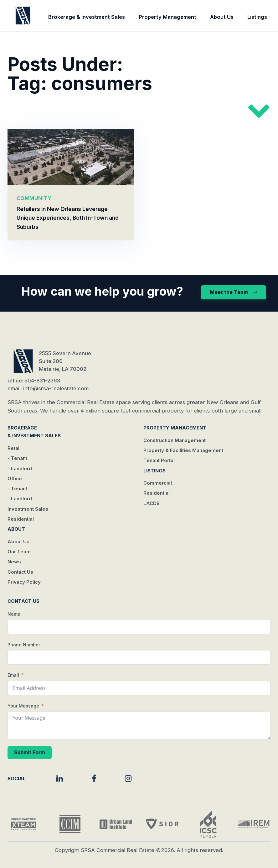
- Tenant (17, 458)
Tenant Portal (159, 461)
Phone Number (24, 645)
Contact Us (20, 572)
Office (15, 479)
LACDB (152, 503)
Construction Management (175, 440)
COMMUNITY (34, 198)
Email (13, 675)
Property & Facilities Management (183, 450)
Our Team (19, 552)
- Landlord (20, 468)
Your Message (23, 706)
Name (14, 614)
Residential (21, 519)
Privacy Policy (24, 582)
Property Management (167, 17)
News (14, 562)
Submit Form (30, 752)
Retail (14, 448)
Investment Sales (28, 509)
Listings (257, 17)
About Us (222, 17)
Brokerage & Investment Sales (87, 17)
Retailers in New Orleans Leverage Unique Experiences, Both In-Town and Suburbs (68, 218)
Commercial (158, 483)
